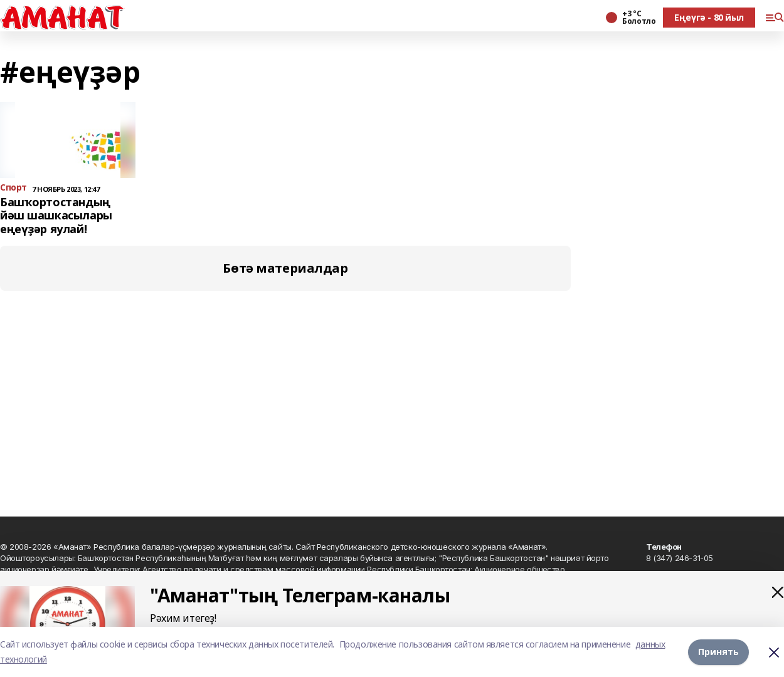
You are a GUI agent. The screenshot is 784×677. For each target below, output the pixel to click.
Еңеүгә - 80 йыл (709, 17)
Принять (718, 652)
